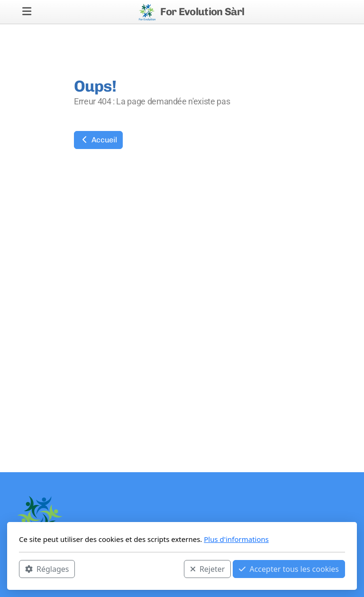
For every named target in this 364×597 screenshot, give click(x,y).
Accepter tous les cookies (289, 569)
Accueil (98, 140)
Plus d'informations (236, 539)
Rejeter (208, 569)
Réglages (47, 569)
